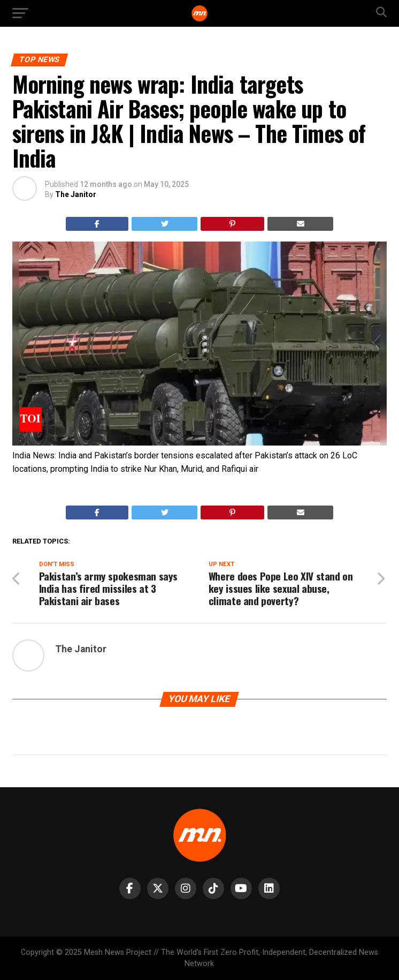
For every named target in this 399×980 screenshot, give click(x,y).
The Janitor (76, 194)
